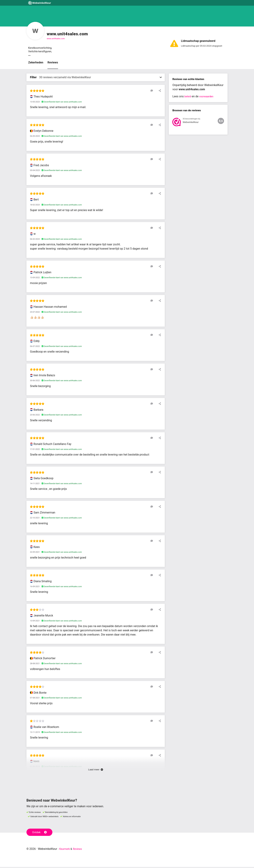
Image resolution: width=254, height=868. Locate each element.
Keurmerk (66, 850)
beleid (188, 98)
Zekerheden (36, 64)
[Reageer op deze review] (154, 92)
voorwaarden (208, 98)
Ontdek (40, 833)
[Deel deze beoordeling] (159, 92)
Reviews (53, 64)
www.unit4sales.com (56, 39)
